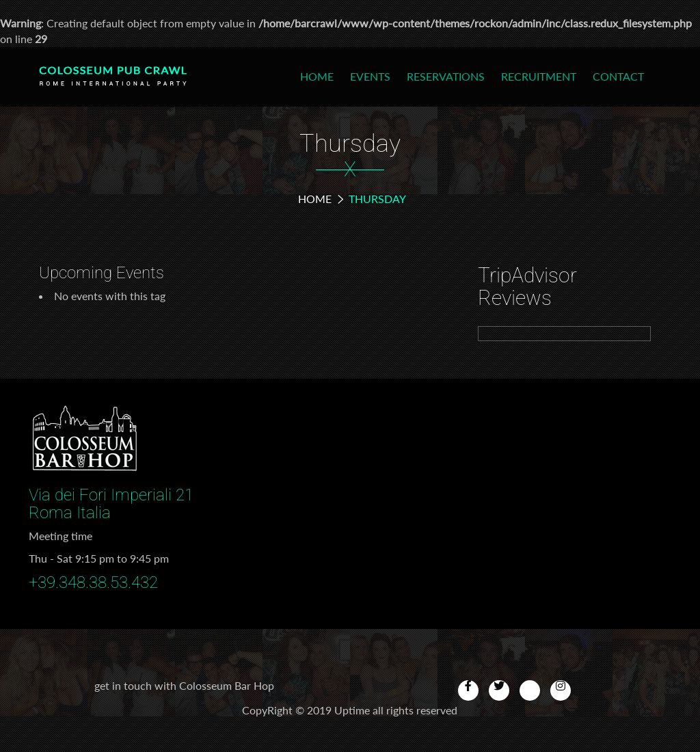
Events (370, 76)
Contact (618, 76)
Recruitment (539, 76)
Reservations (446, 76)
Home (317, 76)
